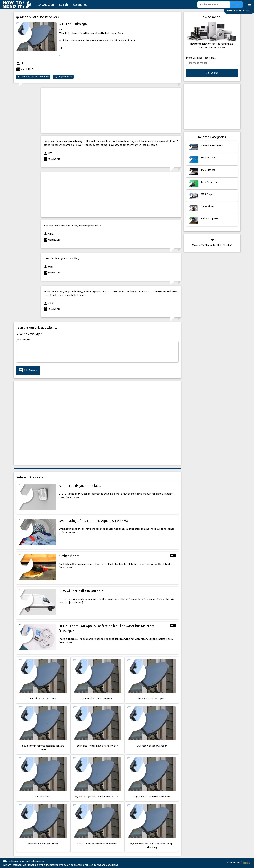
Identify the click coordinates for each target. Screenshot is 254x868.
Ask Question (45, 5)
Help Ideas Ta (63, 77)
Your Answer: (23, 339)
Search (63, 5)
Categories (80, 5)
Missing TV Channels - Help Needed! (212, 245)
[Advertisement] (111, 110)
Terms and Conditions (106, 865)
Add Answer (28, 370)
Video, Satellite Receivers (33, 77)
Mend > (24, 17)
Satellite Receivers (45, 17)
